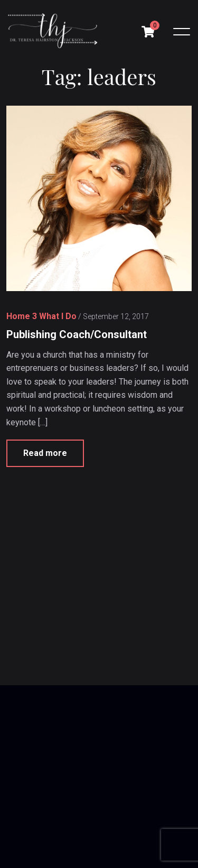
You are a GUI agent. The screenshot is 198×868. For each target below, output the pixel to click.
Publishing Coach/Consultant (77, 334)
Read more (45, 454)
